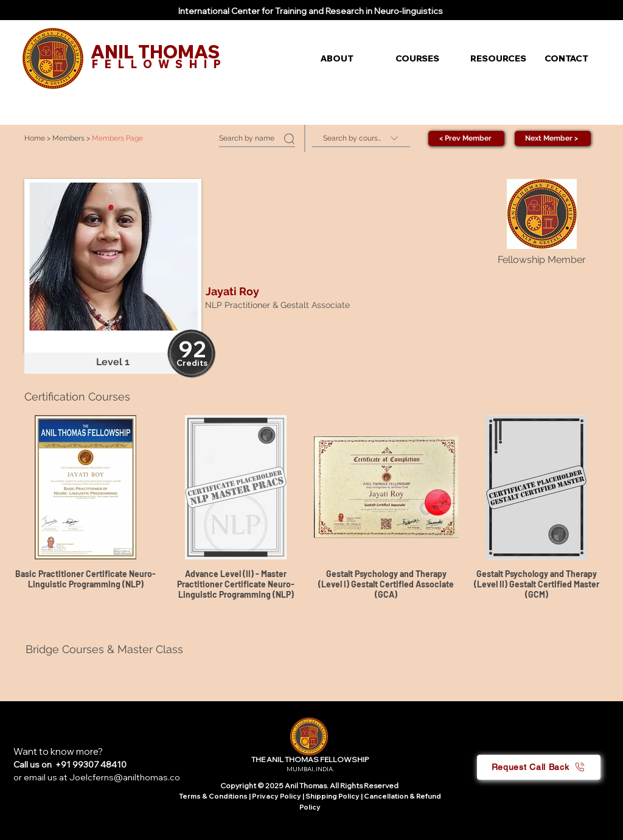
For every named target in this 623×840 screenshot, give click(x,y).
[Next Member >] (553, 138)
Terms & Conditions (213, 796)
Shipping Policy (332, 796)
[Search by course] (361, 138)
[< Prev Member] (466, 138)
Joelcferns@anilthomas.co (125, 777)
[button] (349, 58)
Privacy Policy (277, 796)
